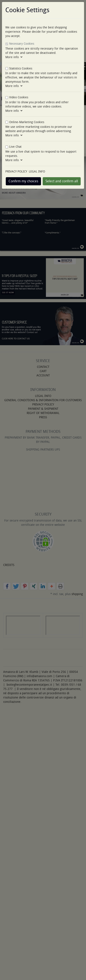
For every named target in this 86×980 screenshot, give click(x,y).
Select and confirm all (62, 181)
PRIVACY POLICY (16, 172)
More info (14, 57)
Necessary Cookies (22, 44)
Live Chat (15, 147)
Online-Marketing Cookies (27, 122)
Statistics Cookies (21, 69)
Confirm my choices (23, 181)
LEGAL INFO (37, 172)
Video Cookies (19, 97)
